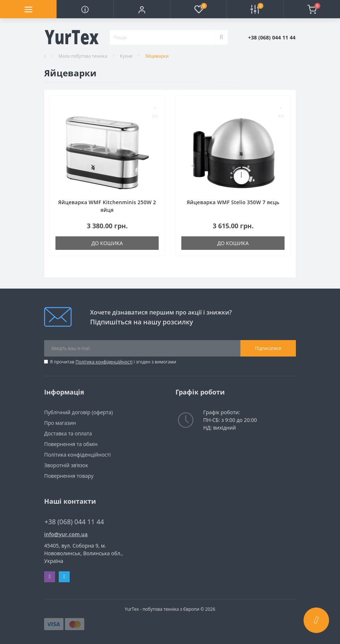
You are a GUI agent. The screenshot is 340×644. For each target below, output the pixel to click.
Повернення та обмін (71, 444)
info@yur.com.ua (66, 534)
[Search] (221, 37)
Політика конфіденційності (104, 362)
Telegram (64, 577)
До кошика (107, 243)
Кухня (126, 56)
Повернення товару (69, 476)
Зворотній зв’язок (66, 465)
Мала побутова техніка (83, 56)
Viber (49, 577)
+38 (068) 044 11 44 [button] (74, 522)
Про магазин (60, 423)
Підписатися (268, 348)
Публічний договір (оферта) (78, 412)
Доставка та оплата (68, 433)
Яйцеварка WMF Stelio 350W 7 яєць (233, 202)
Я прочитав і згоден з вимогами (113, 362)
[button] (142, 9)
